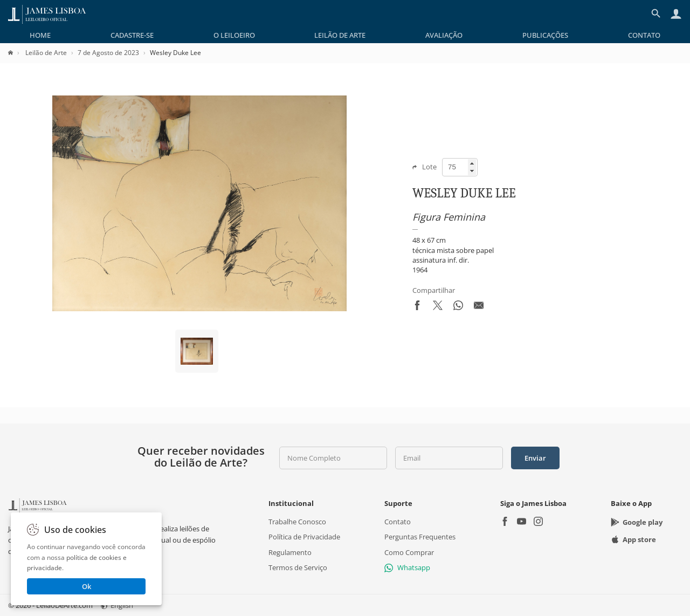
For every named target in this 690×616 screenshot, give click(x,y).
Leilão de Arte (340, 35)
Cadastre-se (132, 35)
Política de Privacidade (304, 537)
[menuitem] (40, 35)
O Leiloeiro (234, 35)
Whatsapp (407, 567)
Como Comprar (409, 552)
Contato (644, 35)
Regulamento (290, 552)
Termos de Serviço (298, 567)
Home (40, 35)
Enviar (535, 458)
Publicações (545, 35)
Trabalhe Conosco (297, 522)
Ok (87, 586)
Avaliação (444, 35)
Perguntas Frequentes (420, 537)
